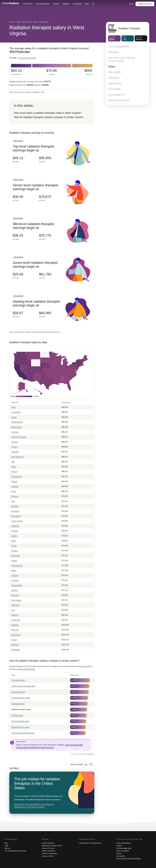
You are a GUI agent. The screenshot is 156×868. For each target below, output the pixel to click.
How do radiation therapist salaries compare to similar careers (48, 117)
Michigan (15, 531)
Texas (14, 467)
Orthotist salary (17, 715)
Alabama (15, 615)
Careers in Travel (48, 856)
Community (77, 4)
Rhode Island (16, 427)
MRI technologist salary (20, 721)
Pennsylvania (16, 476)
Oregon (14, 640)
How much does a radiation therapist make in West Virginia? (48, 113)
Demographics (117, 95)
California (15, 625)
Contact (119, 846)
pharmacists (85, 666)
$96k (88, 72)
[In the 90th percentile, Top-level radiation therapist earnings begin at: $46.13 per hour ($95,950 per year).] (52, 154)
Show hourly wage (27, 58)
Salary (112, 66)
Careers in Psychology (49, 853)
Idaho (13, 407)
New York (15, 630)
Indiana (14, 536)
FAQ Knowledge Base (124, 848)
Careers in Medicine (49, 851)
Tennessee (15, 605)
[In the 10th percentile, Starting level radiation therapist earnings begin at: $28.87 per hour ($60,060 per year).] (52, 309)
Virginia (14, 481)
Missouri (15, 590)
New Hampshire (17, 457)
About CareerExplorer (124, 843)
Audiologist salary (18, 704)
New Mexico (16, 516)
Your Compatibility (119, 46)
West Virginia (16, 600)
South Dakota (17, 585)
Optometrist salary (18, 692)
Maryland (15, 506)
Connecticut (16, 412)
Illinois (14, 491)
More (87, 4)
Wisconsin (15, 595)
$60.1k (17, 72)
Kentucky (15, 486)
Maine (14, 541)
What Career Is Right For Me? (52, 846)
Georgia (14, 551)
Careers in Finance (48, 848)
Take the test (145, 4)
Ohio (13, 501)
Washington (16, 650)
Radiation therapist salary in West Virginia (47, 30)
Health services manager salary (23, 686)
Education (114, 78)
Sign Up (7, 848)
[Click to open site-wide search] (93, 4)
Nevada (14, 471)
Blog (6, 843)
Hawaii (14, 417)
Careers (56, 4)
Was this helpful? (77, 764)
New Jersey (16, 635)
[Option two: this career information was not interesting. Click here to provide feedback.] (91, 765)
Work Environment (119, 100)
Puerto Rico (16, 620)
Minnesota (15, 511)
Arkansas (15, 575)
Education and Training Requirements (121, 59)
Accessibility (120, 856)
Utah (13, 462)
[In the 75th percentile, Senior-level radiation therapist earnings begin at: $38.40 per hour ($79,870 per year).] (52, 192)
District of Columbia (19, 437)
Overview (114, 52)
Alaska (14, 570)
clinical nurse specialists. (26, 669)
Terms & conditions (123, 851)
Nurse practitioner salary (21, 698)
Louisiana (15, 580)
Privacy (119, 853)
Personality (115, 89)
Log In (131, 4)
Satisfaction (115, 83)
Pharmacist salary (18, 680)
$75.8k (52, 72)
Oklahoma (15, 526)
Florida (14, 546)
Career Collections (48, 843)
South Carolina (17, 521)
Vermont (15, 442)
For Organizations (43, 4)
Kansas (14, 561)
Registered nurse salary (20, 727)
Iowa (13, 610)
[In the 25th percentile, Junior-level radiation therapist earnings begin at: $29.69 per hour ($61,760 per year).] (52, 270)
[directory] (52, 112)
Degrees (66, 4)
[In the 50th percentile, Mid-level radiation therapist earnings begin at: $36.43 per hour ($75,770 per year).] (52, 231)
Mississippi (15, 556)
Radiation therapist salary (21, 709)
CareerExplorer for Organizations (90, 843)
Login (6, 846)
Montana (15, 496)
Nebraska (15, 452)
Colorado (15, 432)
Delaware (15, 645)
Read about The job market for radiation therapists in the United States (34, 806)
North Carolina (17, 566)
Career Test (28, 4)
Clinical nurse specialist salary (23, 733)
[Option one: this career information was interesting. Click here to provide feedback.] (86, 765)
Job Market (115, 72)
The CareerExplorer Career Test (15, 851)
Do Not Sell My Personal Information (129, 859)
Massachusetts (17, 422)
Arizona (14, 447)
